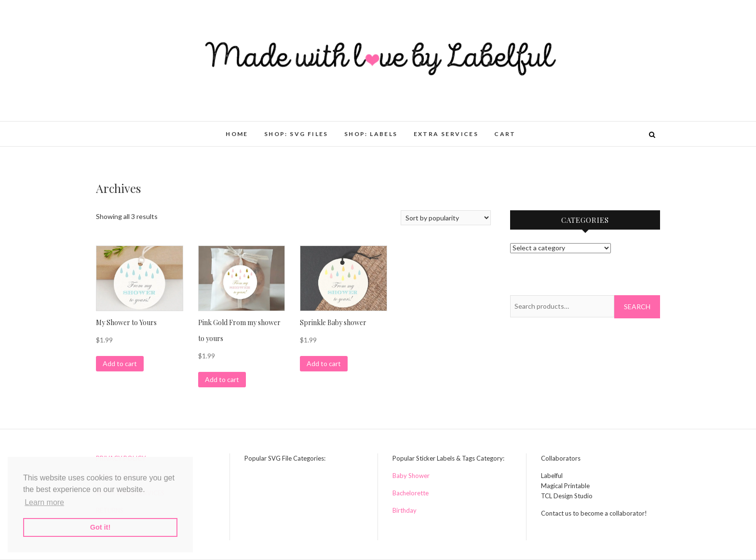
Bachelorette (411, 493)
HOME (237, 134)
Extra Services (446, 134)
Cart (505, 134)
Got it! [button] (100, 527)
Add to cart (120, 363)
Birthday (405, 510)
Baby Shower (411, 476)
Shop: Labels (371, 134)
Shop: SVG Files (296, 134)
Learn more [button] (44, 502)
